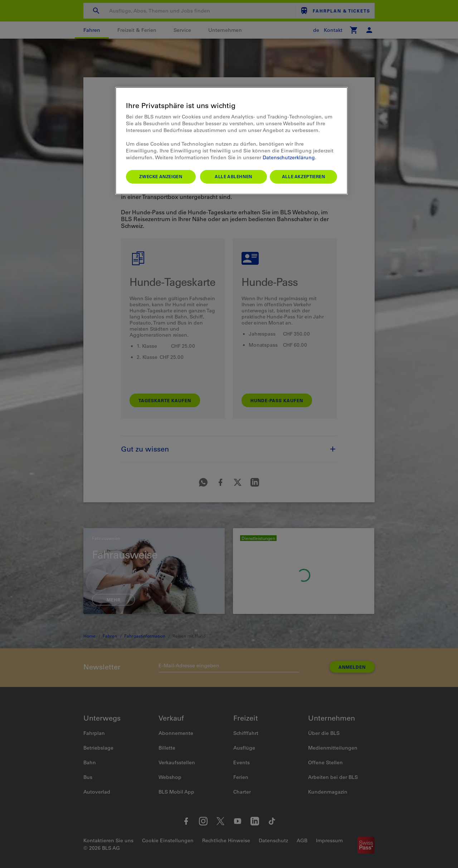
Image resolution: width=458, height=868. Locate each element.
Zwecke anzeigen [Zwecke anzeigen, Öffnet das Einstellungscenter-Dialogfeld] (161, 176)
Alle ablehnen (233, 176)
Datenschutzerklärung (289, 157)
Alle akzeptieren (304, 176)
